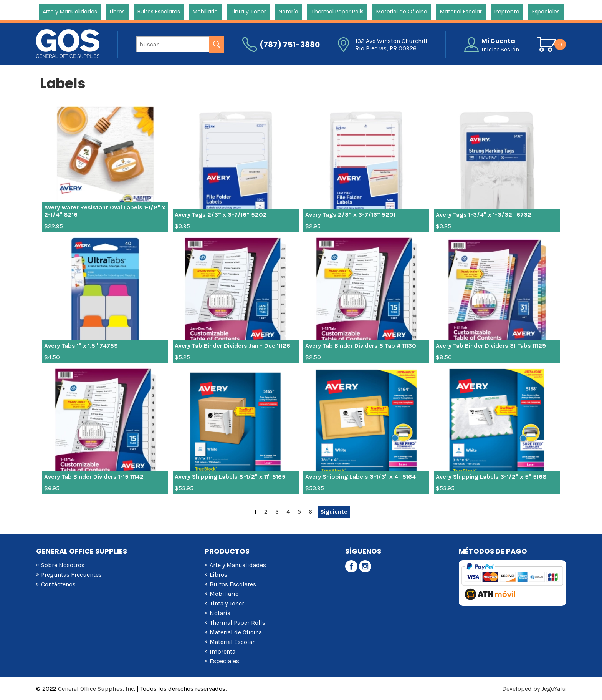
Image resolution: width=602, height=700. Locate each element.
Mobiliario (205, 12)
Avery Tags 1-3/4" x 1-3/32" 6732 (484, 215)
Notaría (289, 12)
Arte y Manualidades (70, 12)
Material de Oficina (402, 12)
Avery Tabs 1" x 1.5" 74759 (81, 346)
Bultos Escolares (159, 12)
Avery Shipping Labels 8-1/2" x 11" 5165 (230, 477)
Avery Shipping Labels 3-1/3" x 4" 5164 (361, 477)
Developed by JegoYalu (534, 689)
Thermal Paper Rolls (337, 12)
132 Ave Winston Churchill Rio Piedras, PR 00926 (391, 45)
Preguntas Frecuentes (71, 575)
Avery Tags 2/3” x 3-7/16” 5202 (221, 215)
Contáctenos (58, 584)
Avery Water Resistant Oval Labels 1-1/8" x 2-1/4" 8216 (105, 211)
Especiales (546, 12)
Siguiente (334, 512)
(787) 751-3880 (290, 45)
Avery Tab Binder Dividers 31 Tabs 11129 (491, 346)
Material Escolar (461, 12)
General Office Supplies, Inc (96, 689)
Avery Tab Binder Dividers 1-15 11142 (94, 477)
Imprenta (507, 12)
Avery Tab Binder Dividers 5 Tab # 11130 (361, 346)
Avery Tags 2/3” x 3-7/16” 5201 (350, 215)
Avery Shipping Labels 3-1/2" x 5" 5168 (491, 477)
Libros (117, 12)
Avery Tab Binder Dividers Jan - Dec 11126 (232, 346)
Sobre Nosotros (63, 565)
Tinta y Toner (248, 12)
